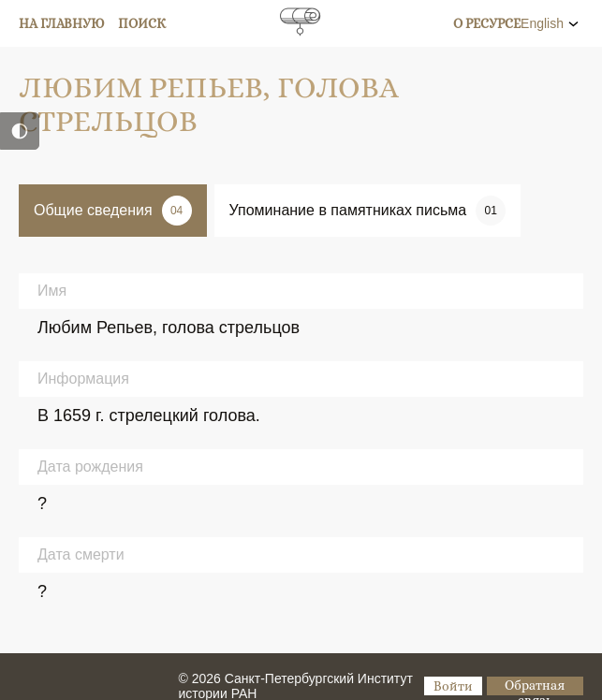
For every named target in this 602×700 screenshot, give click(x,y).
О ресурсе (487, 23)
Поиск (142, 23)
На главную (62, 23)
